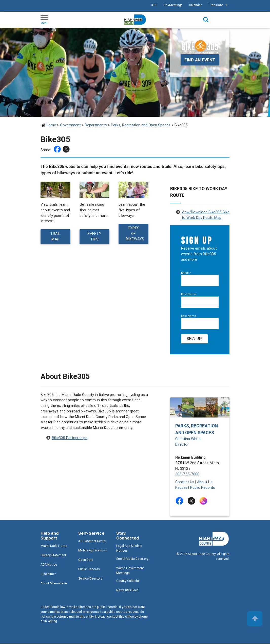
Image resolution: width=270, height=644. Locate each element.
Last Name (189, 316)
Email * (186, 273)
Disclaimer (48, 574)
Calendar (195, 5)
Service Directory (90, 579)
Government (70, 125)
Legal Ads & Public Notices (129, 548)
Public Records (89, 569)
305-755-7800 (187, 474)
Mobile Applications (93, 551)
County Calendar (128, 581)
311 (154, 5)
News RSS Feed (127, 590)
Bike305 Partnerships (70, 438)
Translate (218, 5)
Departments (96, 125)
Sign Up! (195, 339)
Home (51, 125)
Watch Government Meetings (130, 571)
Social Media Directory (132, 559)
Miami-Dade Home (54, 546)
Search (206, 20)
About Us (205, 482)
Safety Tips (94, 237)
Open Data (86, 560)
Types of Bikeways (135, 234)
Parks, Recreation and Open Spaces (141, 125)
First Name (189, 294)
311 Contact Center (92, 541)
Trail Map (55, 237)
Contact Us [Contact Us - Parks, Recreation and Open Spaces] (185, 482)
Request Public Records (195, 488)
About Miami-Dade (54, 584)
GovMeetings (173, 5)
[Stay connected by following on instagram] (204, 501)
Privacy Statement (53, 555)
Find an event (200, 60)
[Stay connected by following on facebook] (180, 501)
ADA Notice (49, 565)
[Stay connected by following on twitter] (192, 501)
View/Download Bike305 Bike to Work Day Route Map (206, 213)
